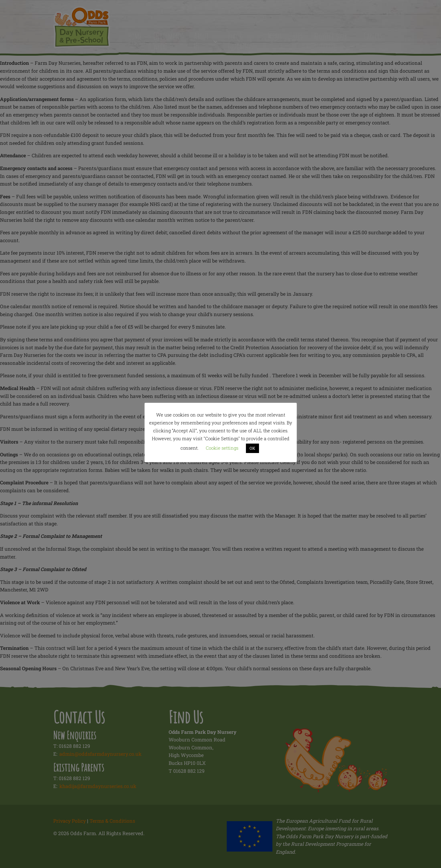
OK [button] (252, 448)
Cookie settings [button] (222, 448)
